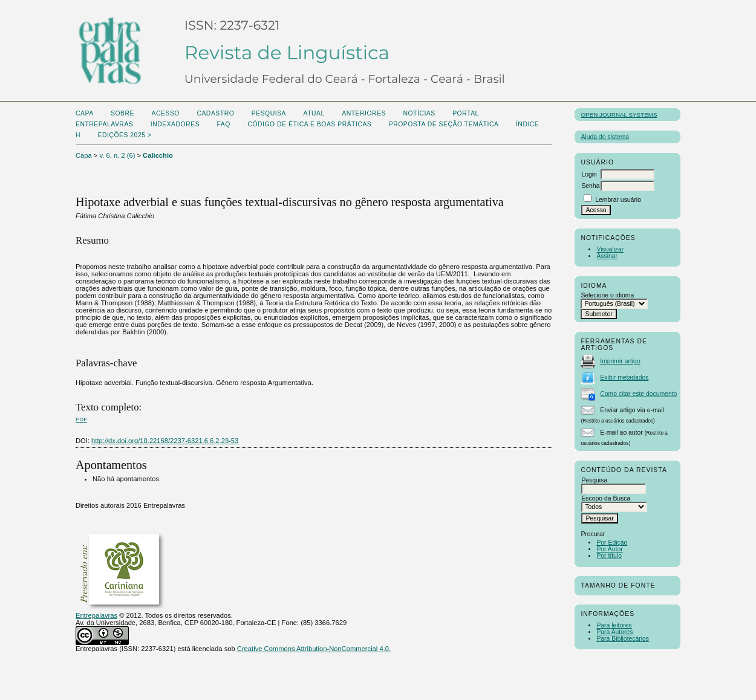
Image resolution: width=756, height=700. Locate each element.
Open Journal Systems (619, 115)
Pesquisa (269, 113)
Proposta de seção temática (444, 124)
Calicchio (158, 155)
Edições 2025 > (124, 135)
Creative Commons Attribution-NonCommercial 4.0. (314, 649)
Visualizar (610, 249)
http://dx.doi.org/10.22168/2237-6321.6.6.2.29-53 (165, 441)
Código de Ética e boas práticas (309, 124)
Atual (314, 113)
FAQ (224, 124)
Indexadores (175, 124)
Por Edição (612, 543)
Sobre (122, 113)
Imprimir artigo (620, 361)
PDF (81, 419)
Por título (609, 556)
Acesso (166, 113)
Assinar (607, 256)
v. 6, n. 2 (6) (118, 155)
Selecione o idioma (607, 295)
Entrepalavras (96, 615)
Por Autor (609, 549)
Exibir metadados (624, 378)
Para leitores (614, 625)
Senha (590, 186)
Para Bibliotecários (623, 639)
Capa (85, 113)
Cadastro (215, 113)
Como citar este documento (638, 394)
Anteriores (364, 113)
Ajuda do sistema (605, 137)
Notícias (419, 113)
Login (589, 174)
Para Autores (614, 632)
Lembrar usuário (618, 200)
